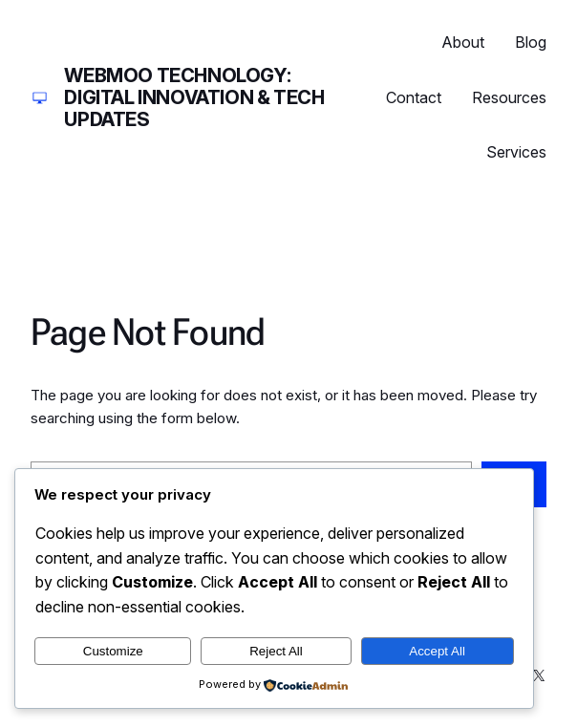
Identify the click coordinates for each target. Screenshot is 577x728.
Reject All (276, 651)
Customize (113, 651)
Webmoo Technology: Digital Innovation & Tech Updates (194, 97)
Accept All (437, 651)
